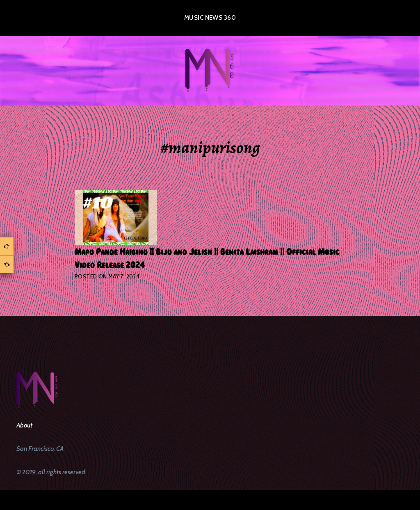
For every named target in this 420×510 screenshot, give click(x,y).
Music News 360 (210, 18)
